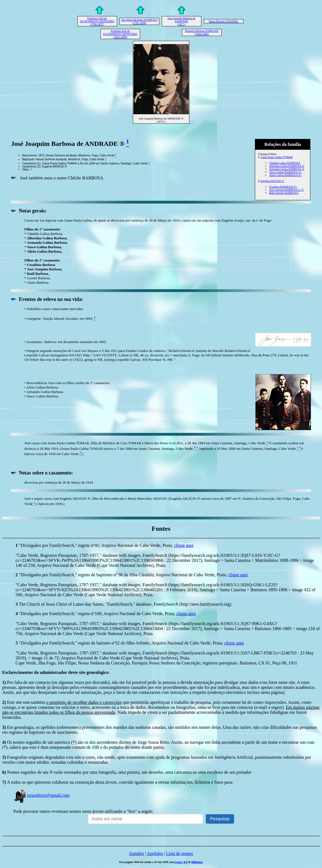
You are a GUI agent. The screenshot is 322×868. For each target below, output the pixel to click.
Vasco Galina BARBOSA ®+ (285, 172)
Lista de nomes (180, 853)
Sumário (136, 853)
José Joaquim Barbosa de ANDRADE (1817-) (182, 21)
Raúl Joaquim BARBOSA (284, 193)
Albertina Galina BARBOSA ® (286, 166)
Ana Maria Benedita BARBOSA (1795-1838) (139, 21)
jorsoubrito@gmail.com (41, 795)
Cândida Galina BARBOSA (285, 163)
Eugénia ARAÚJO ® (272, 181)
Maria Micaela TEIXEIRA (224, 21)
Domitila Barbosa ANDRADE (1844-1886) (202, 32)
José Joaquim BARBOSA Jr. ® (286, 190)
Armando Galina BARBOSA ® (286, 169)
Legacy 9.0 (181, 862)
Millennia (197, 862)
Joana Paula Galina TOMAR (277, 157)
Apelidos (155, 853)
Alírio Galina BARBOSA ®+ (285, 175)
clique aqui (184, 545)
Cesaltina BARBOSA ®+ (283, 187)
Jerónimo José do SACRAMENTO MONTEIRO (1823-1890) (120, 34)
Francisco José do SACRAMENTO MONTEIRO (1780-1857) (97, 21)
